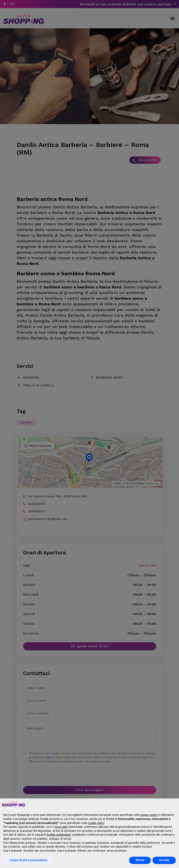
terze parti (61, 827)
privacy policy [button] (149, 815)
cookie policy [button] (96, 823)
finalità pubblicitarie (59, 835)
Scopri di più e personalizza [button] (28, 860)
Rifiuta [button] (140, 860)
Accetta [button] (164, 860)
